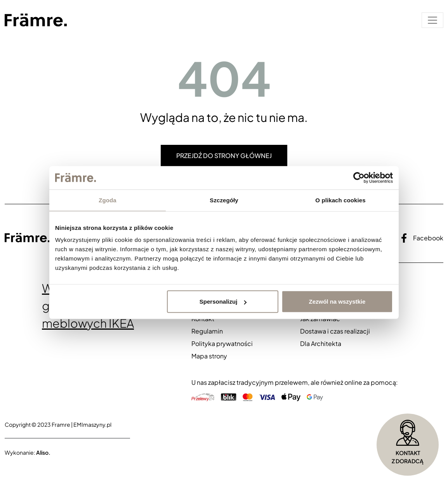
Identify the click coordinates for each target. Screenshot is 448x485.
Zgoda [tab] (108, 200)
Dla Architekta (321, 343)
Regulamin (207, 331)
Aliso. (43, 452)
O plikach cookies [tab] (340, 200)
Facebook (422, 238)
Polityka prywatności (222, 343)
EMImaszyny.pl (92, 424)
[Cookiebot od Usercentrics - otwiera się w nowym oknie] (359, 177)
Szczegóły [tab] (224, 200)
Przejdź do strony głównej (224, 156)
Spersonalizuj (223, 302)
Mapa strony (209, 356)
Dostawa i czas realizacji (335, 331)
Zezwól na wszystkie (337, 302)
